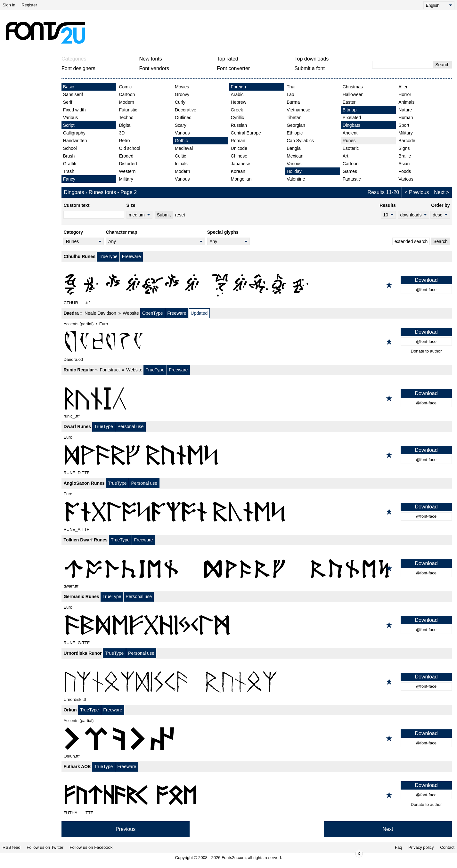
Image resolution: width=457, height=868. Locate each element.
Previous (419, 192)
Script (69, 125)
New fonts (151, 59)
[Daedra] (257, 342)
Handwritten (75, 141)
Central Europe (246, 133)
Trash (69, 171)
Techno (126, 118)
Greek (237, 110)
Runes (349, 141)
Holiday (294, 171)
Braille (405, 156)
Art (346, 156)
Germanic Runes (81, 596)
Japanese (241, 164)
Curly (180, 102)
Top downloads (312, 59)
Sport (404, 125)
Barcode (407, 141)
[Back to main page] (45, 33)
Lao (290, 94)
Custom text (76, 205)
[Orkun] (257, 738)
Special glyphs (223, 232)
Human (406, 118)
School (70, 148)
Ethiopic (295, 133)
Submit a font (310, 68)
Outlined (183, 118)
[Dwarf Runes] (257, 455)
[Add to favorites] (389, 285)
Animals (406, 102)
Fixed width (74, 110)
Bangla (294, 148)
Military (126, 179)
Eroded (126, 156)
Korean (238, 171)
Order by (440, 205)
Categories (74, 59)
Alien (403, 87)
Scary (181, 125)
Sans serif (73, 94)
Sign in (9, 5)
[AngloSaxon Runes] (257, 512)
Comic (125, 87)
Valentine (296, 179)
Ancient (350, 133)
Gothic (181, 141)
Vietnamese (298, 110)
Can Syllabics (300, 141)
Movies (182, 87)
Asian (404, 164)
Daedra (71, 313)
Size (131, 205)
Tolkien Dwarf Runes (85, 540)
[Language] (439, 5)
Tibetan (294, 118)
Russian (239, 125)
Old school (129, 148)
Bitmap (350, 110)
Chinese (239, 156)
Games (350, 171)
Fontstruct (110, 370)
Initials (181, 164)
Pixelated (352, 118)
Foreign (238, 87)
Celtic (180, 156)
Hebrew (239, 102)
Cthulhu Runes (79, 256)
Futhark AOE (77, 767)
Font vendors (154, 68)
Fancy (69, 179)
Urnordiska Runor (82, 653)
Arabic (237, 94)
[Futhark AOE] (257, 795)
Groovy (182, 94)
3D (122, 133)
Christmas (353, 87)
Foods (405, 171)
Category (73, 232)
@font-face (426, 290)
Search (442, 65)
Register (29, 5)
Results (388, 205)
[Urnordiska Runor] (257, 682)
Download (426, 280)
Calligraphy (74, 133)
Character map (122, 232)
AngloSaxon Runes (84, 483)
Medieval (184, 148)
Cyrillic (237, 118)
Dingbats (351, 125)
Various (70, 118)
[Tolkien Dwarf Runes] (257, 568)
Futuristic (128, 110)
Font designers (78, 68)
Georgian (296, 125)
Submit (164, 215)
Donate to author (426, 351)
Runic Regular (79, 370)
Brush (69, 156)
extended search (411, 241)
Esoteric (351, 148)
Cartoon (127, 94)
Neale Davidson (100, 313)
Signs (404, 148)
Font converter (233, 68)
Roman (238, 141)
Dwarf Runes (77, 426)
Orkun (70, 710)
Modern (126, 102)
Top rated (228, 59)
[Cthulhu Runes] (257, 285)
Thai (291, 87)
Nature (405, 110)
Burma (293, 102)
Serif (68, 102)
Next (439, 192)
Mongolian (241, 179)
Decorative (186, 110)
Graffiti (70, 164)
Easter (349, 102)
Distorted (128, 164)
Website (131, 313)
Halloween (353, 94)
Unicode (239, 148)
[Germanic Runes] (257, 625)
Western (127, 171)
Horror (405, 94)
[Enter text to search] (403, 65)
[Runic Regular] (257, 398)
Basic (69, 87)
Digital (125, 125)
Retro (124, 141)
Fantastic (352, 179)
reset (180, 215)
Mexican (295, 156)
